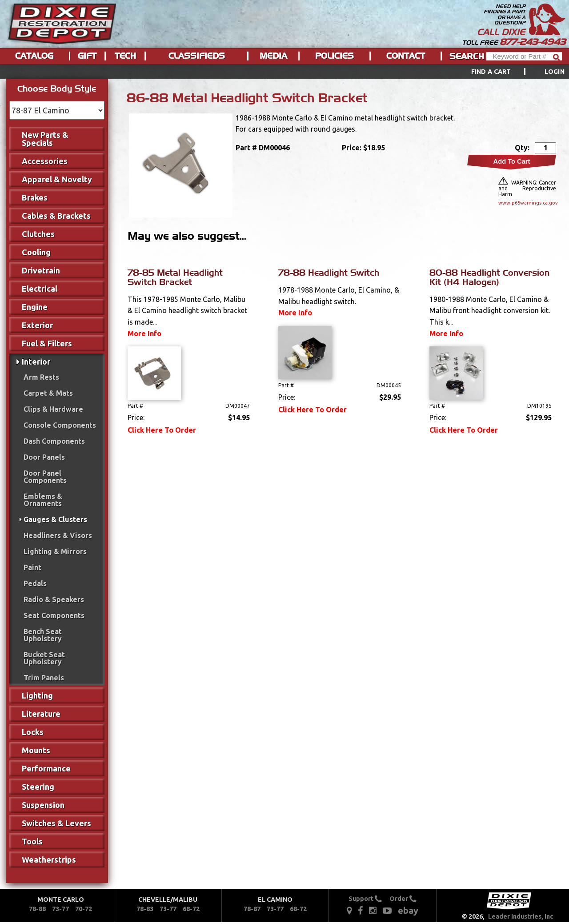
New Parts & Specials (45, 139)
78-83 (145, 909)
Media (273, 56)
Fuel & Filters (47, 343)
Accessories (45, 161)
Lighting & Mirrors (55, 551)
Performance (46, 768)
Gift (87, 56)
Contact (406, 56)
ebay (408, 910)
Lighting (37, 695)
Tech (125, 56)
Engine (35, 307)
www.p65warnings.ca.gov (527, 203)
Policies (335, 56)
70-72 (84, 909)
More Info (144, 333)
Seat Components (54, 615)
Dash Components (54, 441)
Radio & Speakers (54, 599)
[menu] (284, 72)
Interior (36, 362)
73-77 (60, 909)
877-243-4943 (533, 42)
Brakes (35, 197)
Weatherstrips (49, 860)
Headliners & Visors (58, 535)
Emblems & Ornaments (43, 500)
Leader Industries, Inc (521, 916)
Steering (38, 787)
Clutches (38, 234)
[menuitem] (508, 72)
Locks (33, 732)
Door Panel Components (45, 477)
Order (403, 899)
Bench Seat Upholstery (43, 635)
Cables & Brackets (56, 216)
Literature (41, 714)
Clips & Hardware (53, 409)
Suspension (43, 805)
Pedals (35, 583)
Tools (32, 841)
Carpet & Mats (48, 393)
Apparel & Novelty (57, 179)
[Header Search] (524, 56)
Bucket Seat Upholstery (44, 658)
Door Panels (44, 457)
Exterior (37, 325)
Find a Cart (491, 72)
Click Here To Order (162, 430)
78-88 (37, 909)
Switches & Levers (56, 823)
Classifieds (197, 56)
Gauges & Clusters (55, 519)
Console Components (60, 425)
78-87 (252, 909)
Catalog (34, 56)
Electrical (40, 289)
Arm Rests (41, 377)
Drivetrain (41, 270)
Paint (32, 567)
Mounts (36, 750)
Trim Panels (44, 678)
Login (555, 72)
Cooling (36, 252)
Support (365, 899)
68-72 (191, 909)
